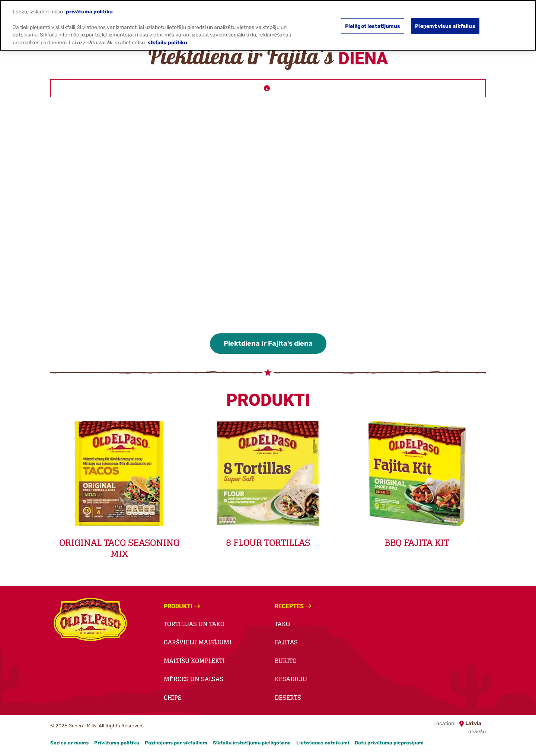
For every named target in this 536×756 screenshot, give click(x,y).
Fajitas (286, 642)
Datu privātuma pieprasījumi (389, 743)
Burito (286, 661)
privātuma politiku (89, 12)
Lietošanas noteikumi (323, 743)
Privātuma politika (117, 743)
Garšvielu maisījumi (198, 642)
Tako (282, 624)
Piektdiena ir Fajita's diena (268, 343)
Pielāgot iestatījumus (373, 26)
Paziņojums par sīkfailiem (176, 743)
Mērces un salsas (194, 679)
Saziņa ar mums (69, 743)
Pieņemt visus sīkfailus (445, 26)
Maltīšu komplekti (194, 661)
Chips (173, 698)
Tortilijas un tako (194, 624)
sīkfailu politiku (167, 42)
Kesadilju (291, 679)
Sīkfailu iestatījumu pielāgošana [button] (252, 743)
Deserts (288, 698)
